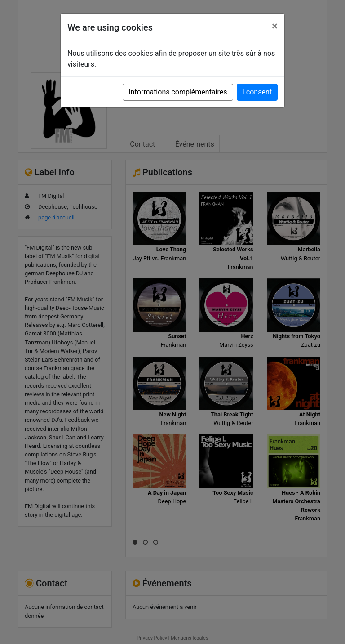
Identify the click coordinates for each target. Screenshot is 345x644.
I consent (257, 92)
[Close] (275, 26)
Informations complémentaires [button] (178, 92)
